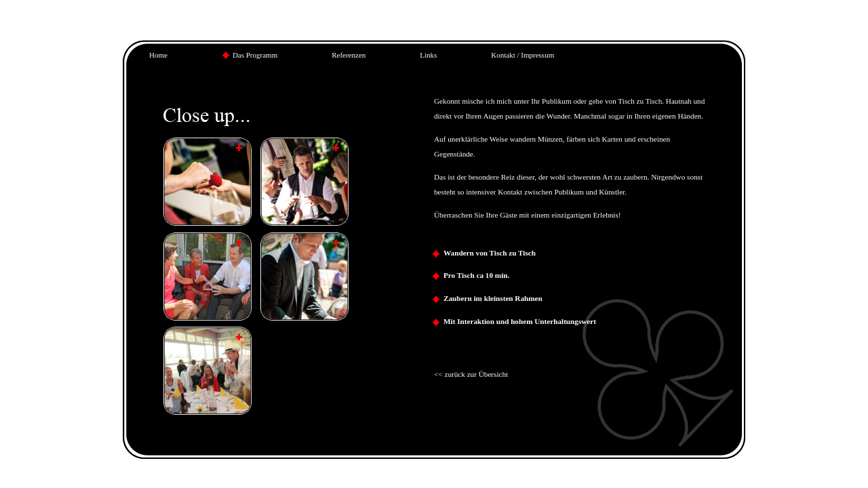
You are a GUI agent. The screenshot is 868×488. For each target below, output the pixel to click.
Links (428, 55)
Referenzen (349, 55)
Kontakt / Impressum (522, 55)
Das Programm (255, 55)
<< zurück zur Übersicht (471, 374)
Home (158, 55)
